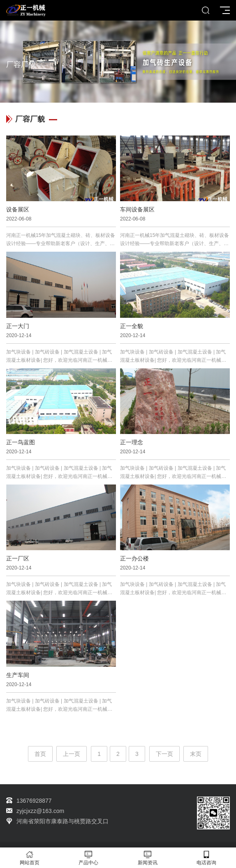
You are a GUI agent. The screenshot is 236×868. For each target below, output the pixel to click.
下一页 (164, 754)
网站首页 (30, 858)
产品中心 (89, 858)
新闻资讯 (148, 858)
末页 (196, 754)
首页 (40, 754)
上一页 (72, 754)
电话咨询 (207, 858)
